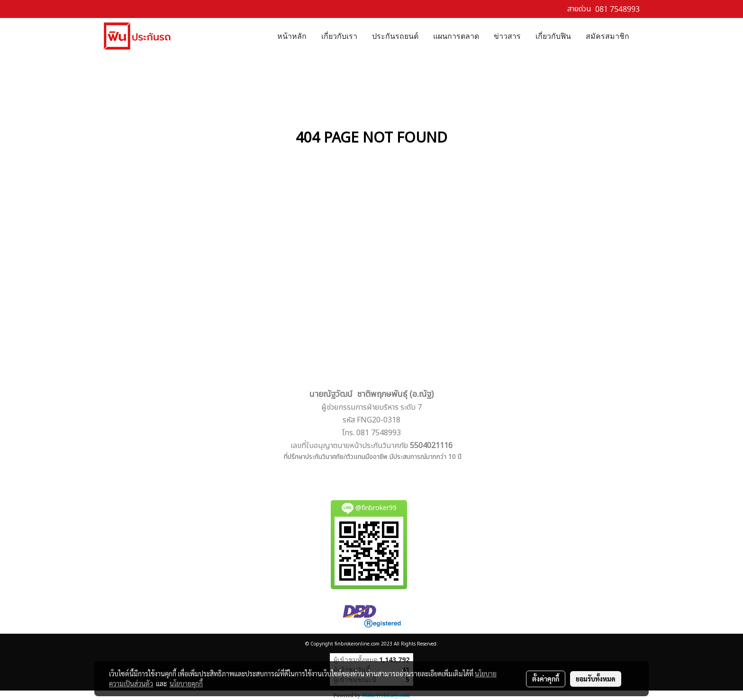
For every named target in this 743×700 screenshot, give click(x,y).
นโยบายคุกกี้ (186, 683)
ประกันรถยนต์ (395, 35)
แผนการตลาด (456, 35)
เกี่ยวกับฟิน (553, 35)
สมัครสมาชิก (607, 35)
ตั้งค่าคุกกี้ (546, 679)
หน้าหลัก (292, 35)
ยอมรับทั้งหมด (596, 679)
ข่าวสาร (507, 35)
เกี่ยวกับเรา (339, 35)
